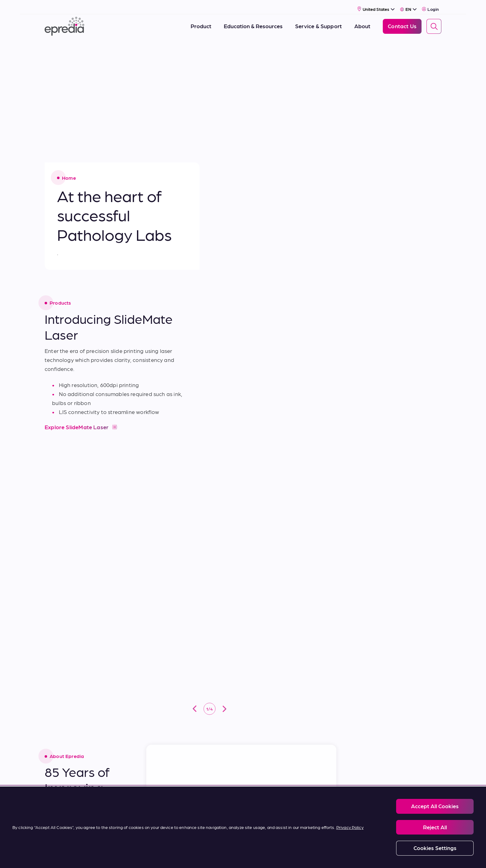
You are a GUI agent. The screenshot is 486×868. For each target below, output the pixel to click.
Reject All (435, 827)
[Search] (434, 23)
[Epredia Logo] (64, 22)
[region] (243, 827)
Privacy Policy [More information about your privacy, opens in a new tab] (350, 827)
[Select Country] (376, 5)
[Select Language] (408, 5)
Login (430, 5)
